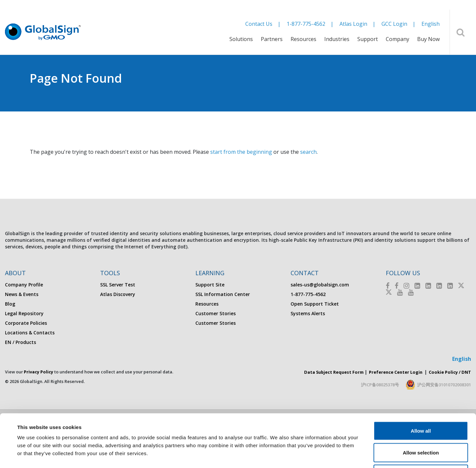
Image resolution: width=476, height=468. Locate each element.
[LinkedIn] (417, 286)
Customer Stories (216, 313)
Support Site (210, 285)
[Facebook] (388, 286)
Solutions (241, 39)
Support (368, 39)
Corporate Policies (26, 323)
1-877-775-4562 (306, 24)
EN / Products (20, 342)
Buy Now (428, 39)
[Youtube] (400, 292)
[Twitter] (461, 286)
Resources (303, 39)
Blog (10, 304)
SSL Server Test (118, 285)
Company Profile (24, 285)
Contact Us (259, 24)
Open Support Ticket (315, 304)
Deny (421, 425)
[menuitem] (241, 43)
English (431, 24)
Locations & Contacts (30, 333)
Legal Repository (24, 313)
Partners (272, 39)
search (308, 152)
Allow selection (421, 403)
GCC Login (394, 24)
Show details (278, 455)
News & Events (22, 294)
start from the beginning (241, 152)
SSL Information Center (223, 294)
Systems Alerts (308, 313)
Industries (337, 39)
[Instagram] (406, 286)
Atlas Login (353, 24)
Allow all (421, 381)
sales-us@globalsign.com (320, 285)
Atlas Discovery (118, 294)
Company (397, 39)
